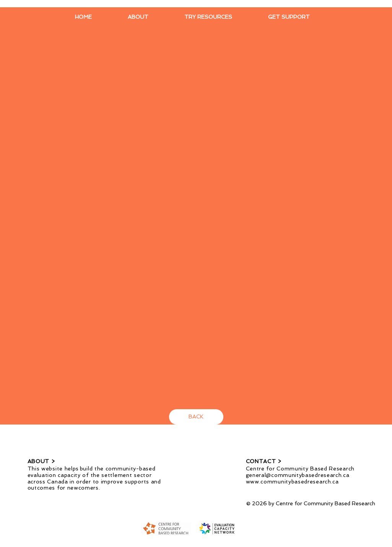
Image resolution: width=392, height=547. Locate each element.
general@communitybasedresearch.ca (298, 475)
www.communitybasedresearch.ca (292, 482)
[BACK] (196, 417)
